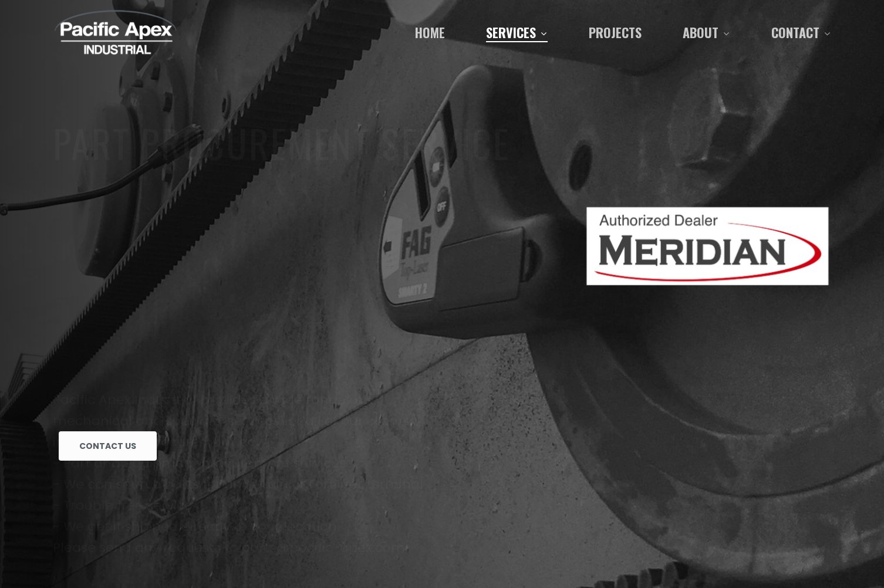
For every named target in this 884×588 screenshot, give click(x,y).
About (706, 32)
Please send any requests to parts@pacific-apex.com (229, 387)
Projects (615, 32)
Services (516, 32)
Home (430, 32)
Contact (801, 32)
